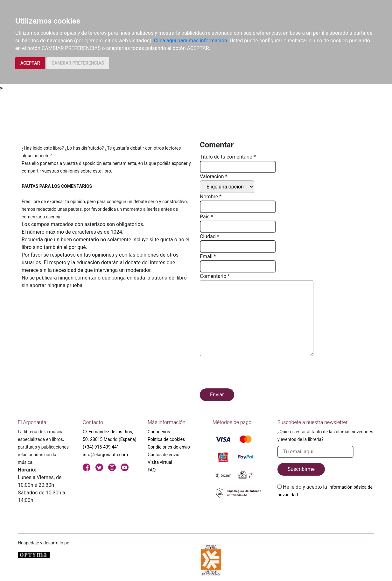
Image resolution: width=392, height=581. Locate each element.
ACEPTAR (30, 63)
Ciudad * (210, 236)
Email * (208, 256)
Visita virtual (160, 462)
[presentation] (248, 373)
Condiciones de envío (169, 447)
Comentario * (215, 276)
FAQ (152, 470)
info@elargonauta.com (105, 455)
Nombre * (211, 197)
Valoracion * (213, 177)
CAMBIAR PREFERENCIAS (78, 63)
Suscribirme (301, 469)
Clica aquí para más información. (191, 41)
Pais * (206, 217)
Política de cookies (166, 439)
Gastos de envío (164, 455)
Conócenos (159, 432)
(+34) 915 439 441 (101, 447)
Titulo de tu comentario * (228, 157)
